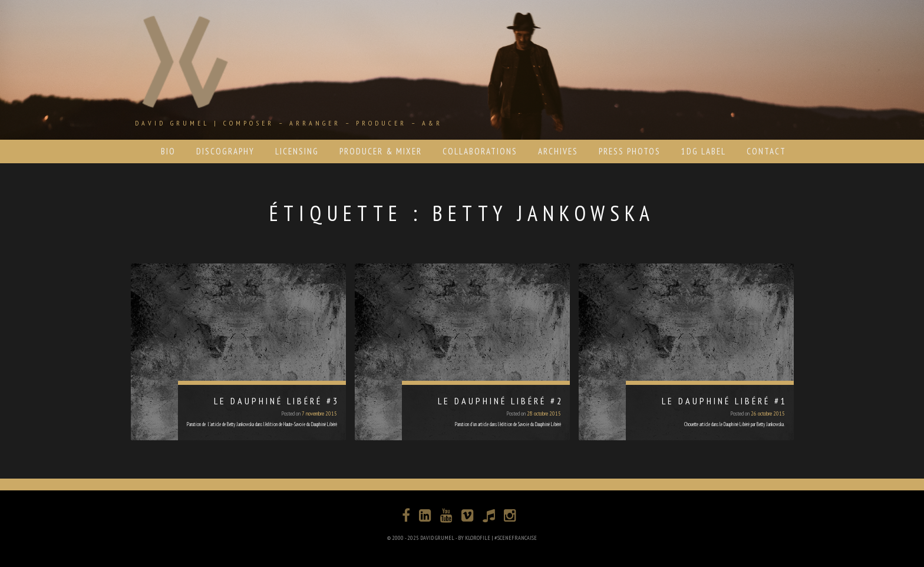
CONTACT (766, 151)
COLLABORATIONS (480, 151)
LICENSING (297, 151)
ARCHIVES (558, 151)
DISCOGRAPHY (225, 151)
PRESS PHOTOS (630, 151)
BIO (168, 151)
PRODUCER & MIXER (381, 151)
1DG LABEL (704, 151)
